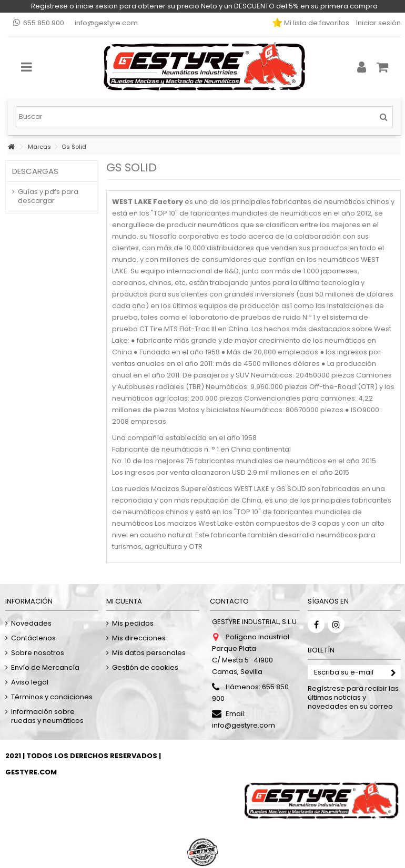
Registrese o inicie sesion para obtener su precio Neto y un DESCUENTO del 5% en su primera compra (204, 6)
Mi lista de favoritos (316, 23)
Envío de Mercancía (45, 667)
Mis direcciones (139, 638)
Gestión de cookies (145, 667)
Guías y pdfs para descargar (48, 196)
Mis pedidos (133, 623)
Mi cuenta (124, 601)
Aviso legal (30, 682)
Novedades (31, 623)
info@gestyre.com (106, 23)
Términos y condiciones (52, 697)
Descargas (35, 171)
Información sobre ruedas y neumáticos (47, 716)
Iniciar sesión (378, 23)
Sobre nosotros (38, 653)
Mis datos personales (149, 653)
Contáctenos (33, 638)
